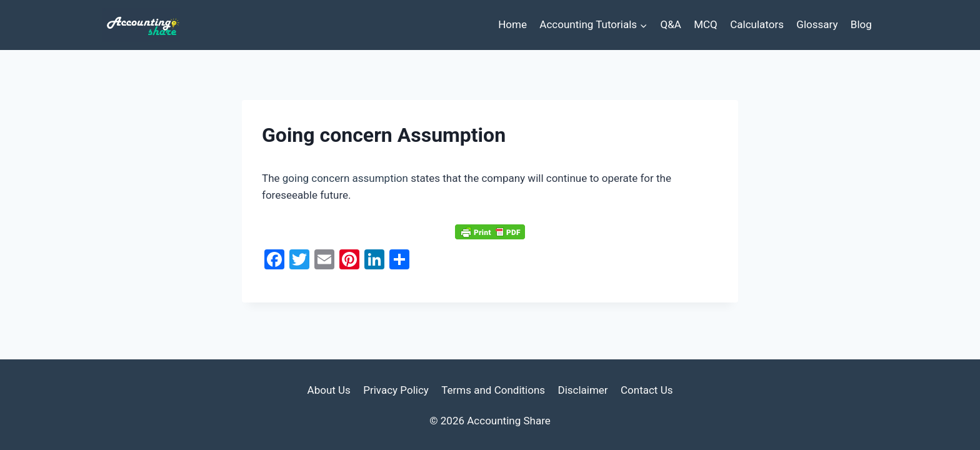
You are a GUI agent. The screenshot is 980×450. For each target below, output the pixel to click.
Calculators (757, 24)
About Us (329, 390)
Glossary (817, 24)
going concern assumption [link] (345, 178)
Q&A (670, 24)
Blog (861, 24)
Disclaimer (582, 390)
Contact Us (647, 390)
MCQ (706, 24)
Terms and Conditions (493, 390)
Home (512, 24)
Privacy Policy (396, 390)
